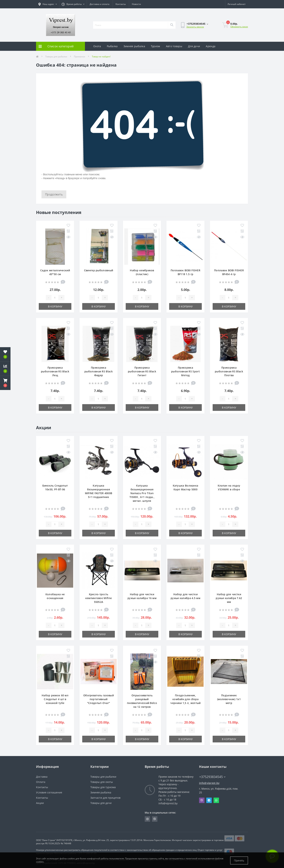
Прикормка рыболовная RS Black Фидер (99, 371)
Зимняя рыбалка (134, 46)
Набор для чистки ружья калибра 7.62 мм (229, 598)
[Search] (172, 25)
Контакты (121, 4)
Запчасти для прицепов (105, 798)
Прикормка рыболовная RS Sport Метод (185, 371)
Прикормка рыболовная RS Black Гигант (142, 371)
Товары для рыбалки (56, 57)
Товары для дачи (101, 803)
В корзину (55, 306)
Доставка (42, 777)
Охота (97, 46)
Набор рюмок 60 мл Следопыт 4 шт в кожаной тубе (55, 699)
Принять (239, 860)
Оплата (41, 782)
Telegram (209, 800)
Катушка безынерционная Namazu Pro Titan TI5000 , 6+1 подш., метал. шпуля (142, 493)
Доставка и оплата (100, 4)
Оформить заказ (239, 27)
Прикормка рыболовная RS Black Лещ (55, 371)
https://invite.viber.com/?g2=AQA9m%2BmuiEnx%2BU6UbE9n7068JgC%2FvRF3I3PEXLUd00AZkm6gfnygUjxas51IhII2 (155, 819)
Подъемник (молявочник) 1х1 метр (229, 699)
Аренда (211, 46)
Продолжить (54, 194)
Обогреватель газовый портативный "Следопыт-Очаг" (99, 699)
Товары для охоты (102, 782)
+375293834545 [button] (212, 777)
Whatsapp (216, 800)
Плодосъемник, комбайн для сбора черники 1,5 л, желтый (185, 699)
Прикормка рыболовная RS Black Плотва (229, 371)
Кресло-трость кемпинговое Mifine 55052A (99, 598)
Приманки (80, 57)
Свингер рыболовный (99, 270)
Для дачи (194, 46)
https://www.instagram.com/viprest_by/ (147, 819)
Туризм (155, 46)
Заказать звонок (195, 27)
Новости (136, 4)
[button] (5, 383)
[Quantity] (55, 298)
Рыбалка (112, 46)
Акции (40, 803)
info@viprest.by (209, 783)
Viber (202, 800)
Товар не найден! (101, 57)
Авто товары (174, 46)
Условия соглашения (49, 792)
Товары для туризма (103, 787)
